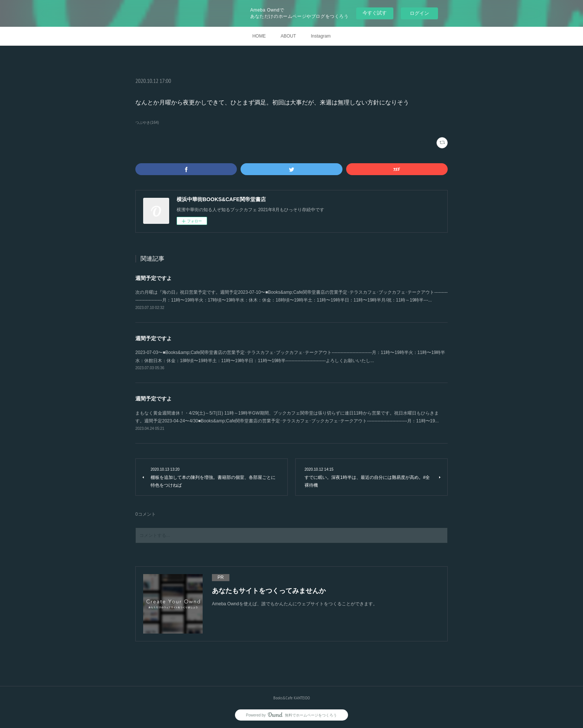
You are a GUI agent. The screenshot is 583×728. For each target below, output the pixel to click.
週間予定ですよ (154, 278)
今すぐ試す (375, 13)
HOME (259, 36)
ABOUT (288, 36)
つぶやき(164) (147, 123)
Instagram (321, 36)
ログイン (419, 13)
